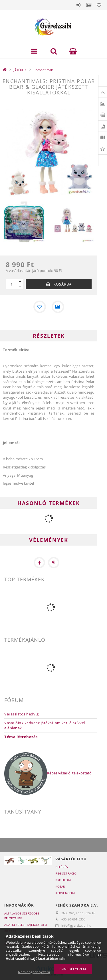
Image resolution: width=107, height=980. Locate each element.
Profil (89, 5)
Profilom (63, 880)
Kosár (60, 886)
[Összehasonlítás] (58, 307)
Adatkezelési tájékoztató (26, 925)
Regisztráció (66, 873)
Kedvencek (99, 5)
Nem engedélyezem (34, 972)
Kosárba (62, 284)
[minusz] (20, 287)
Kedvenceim (65, 893)
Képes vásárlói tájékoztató (69, 773)
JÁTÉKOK (20, 70)
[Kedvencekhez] (40, 307)
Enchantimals (44, 70)
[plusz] (20, 282)
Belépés (78, 5)
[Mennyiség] (11, 284)
